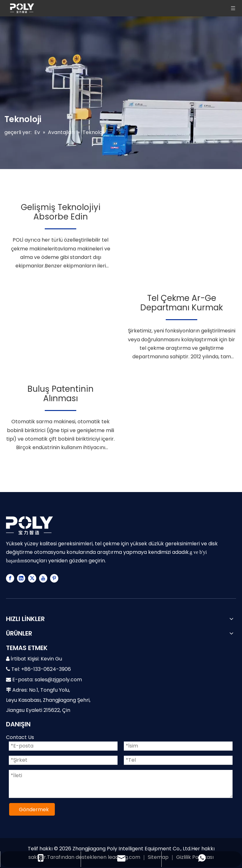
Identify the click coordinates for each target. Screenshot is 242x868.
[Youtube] (43, 578)
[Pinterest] (54, 578)
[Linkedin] (21, 578)
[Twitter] (32, 578)
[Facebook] (10, 578)
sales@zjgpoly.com (58, 680)
